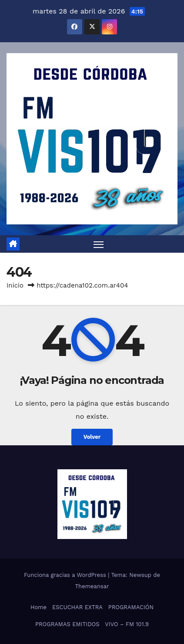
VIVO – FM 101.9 (127, 624)
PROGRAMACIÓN (131, 607)
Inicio (15, 285)
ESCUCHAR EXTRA (77, 607)
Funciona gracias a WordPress (66, 575)
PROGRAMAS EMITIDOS (67, 624)
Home (38, 607)
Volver (92, 437)
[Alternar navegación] (99, 244)
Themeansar (92, 586)
